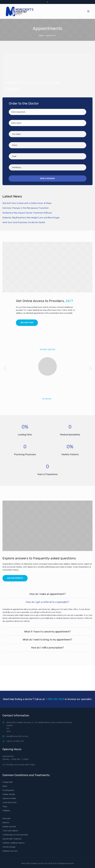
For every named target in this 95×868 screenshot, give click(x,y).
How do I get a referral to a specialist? (47, 602)
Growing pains (8, 790)
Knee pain (6, 818)
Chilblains (6, 810)
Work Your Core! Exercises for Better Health (24, 222)
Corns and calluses (10, 830)
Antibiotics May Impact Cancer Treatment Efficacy (27, 213)
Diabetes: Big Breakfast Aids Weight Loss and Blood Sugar (31, 218)
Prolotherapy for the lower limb (15, 835)
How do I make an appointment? (47, 594)
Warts (5, 786)
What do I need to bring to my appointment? (47, 639)
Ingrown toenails (9, 798)
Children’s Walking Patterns (14, 843)
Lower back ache (9, 802)
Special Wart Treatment (12, 839)
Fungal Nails (8, 782)
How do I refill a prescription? (47, 647)
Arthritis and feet (9, 826)
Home (41, 35)
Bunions (6, 822)
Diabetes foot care (10, 851)
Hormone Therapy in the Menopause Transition (26, 208)
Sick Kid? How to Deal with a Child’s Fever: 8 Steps (27, 203)
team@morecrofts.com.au (17, 736)
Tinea (5, 806)
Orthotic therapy (9, 847)
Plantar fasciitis (9, 794)
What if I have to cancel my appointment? (47, 631)
